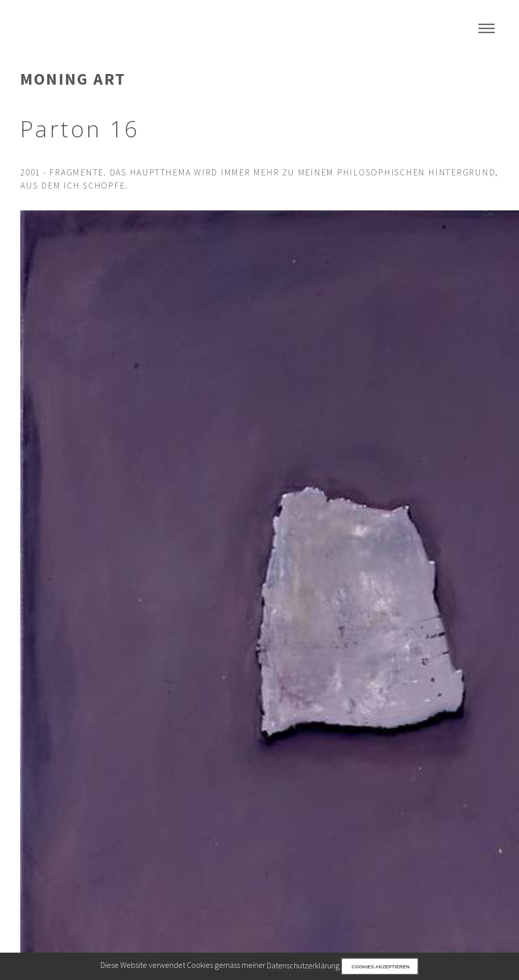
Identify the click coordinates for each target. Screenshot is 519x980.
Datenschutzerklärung (303, 965)
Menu (487, 28)
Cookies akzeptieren (381, 967)
